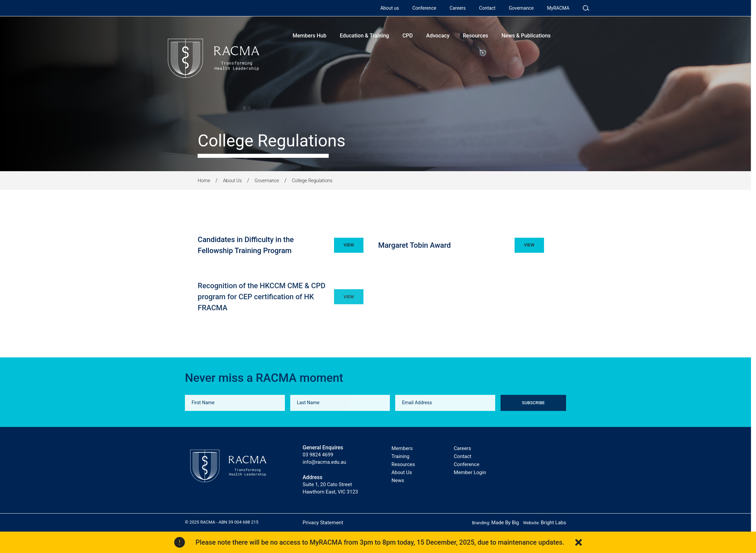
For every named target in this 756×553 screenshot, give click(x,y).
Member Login (470, 472)
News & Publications (526, 36)
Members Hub (309, 36)
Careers (458, 8)
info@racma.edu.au (324, 462)
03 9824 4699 (318, 455)
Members (402, 448)
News (398, 480)
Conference (424, 8)
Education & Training (364, 36)
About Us (232, 181)
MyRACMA (558, 8)
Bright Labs (553, 523)
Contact (487, 8)
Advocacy (438, 36)
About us (390, 8)
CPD (407, 36)
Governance (521, 8)
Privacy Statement (323, 523)
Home (204, 181)
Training (401, 456)
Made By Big (505, 523)
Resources (475, 36)
